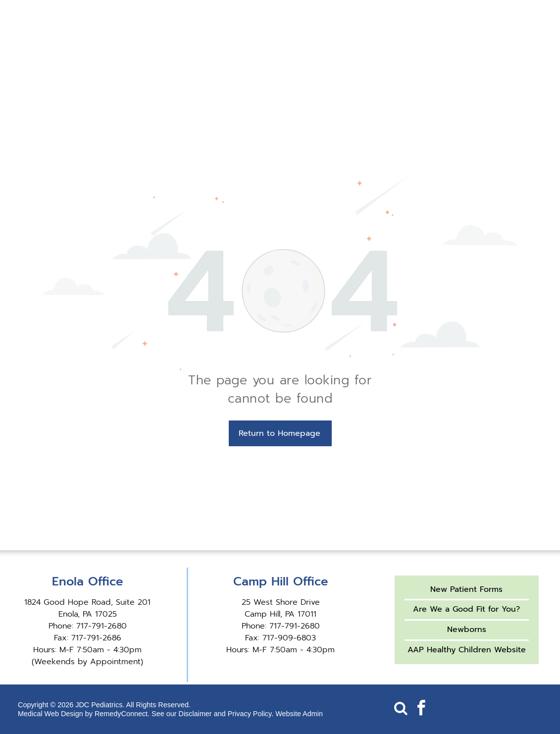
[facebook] (421, 709)
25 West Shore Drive (281, 602)
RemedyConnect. (122, 714)
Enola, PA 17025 (88, 614)
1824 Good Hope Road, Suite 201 (87, 602)
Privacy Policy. (251, 714)
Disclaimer (195, 714)
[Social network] (401, 709)
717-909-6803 (289, 638)
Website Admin (299, 714)
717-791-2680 (102, 626)
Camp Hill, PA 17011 (280, 614)
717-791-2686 (96, 638)
